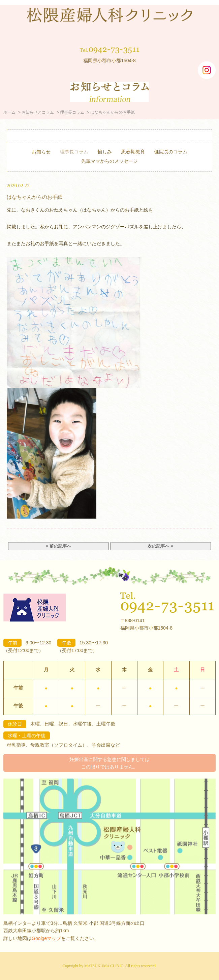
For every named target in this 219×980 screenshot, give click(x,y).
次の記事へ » (160, 546)
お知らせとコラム (38, 112)
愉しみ (105, 152)
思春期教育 (133, 152)
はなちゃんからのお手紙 (35, 197)
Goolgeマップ (46, 938)
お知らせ (41, 152)
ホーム (9, 112)
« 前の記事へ (59, 546)
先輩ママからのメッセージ (109, 161)
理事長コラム (72, 112)
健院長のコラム (171, 152)
